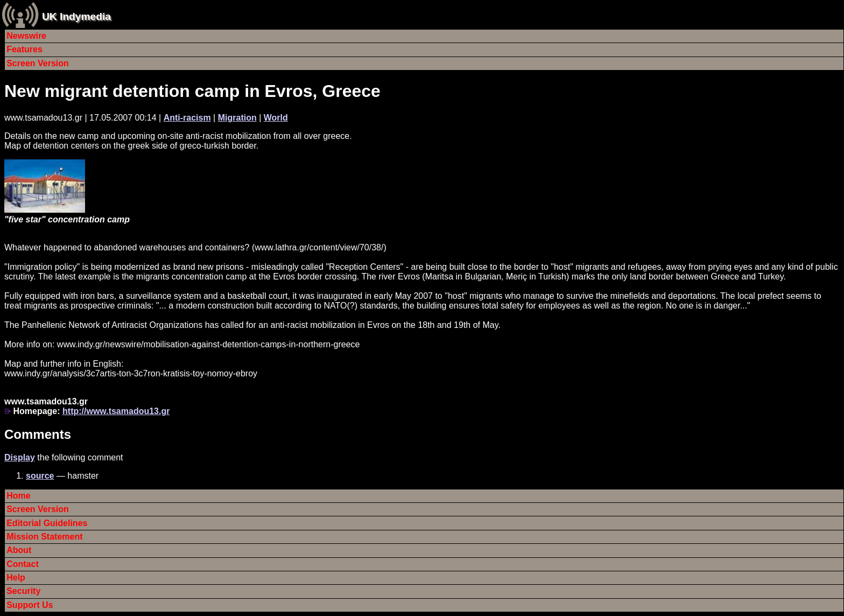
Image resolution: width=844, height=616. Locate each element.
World (276, 118)
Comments (38, 434)
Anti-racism (187, 118)
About (19, 550)
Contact (23, 564)
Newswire (26, 36)
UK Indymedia (76, 16)
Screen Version (38, 63)
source (40, 476)
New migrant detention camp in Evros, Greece (192, 91)
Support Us (30, 605)
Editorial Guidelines (47, 523)
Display (20, 457)
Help (16, 577)
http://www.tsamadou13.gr (116, 411)
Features (24, 49)
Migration (237, 118)
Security (23, 591)
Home (18, 496)
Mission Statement (44, 537)
